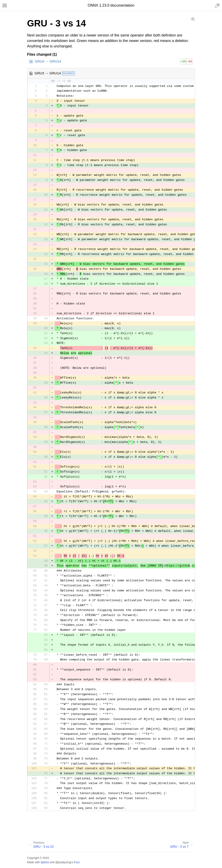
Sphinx (45, 862)
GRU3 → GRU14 (48, 61)
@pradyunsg (63, 862)
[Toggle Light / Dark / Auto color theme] (217, 5)
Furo (77, 862)
